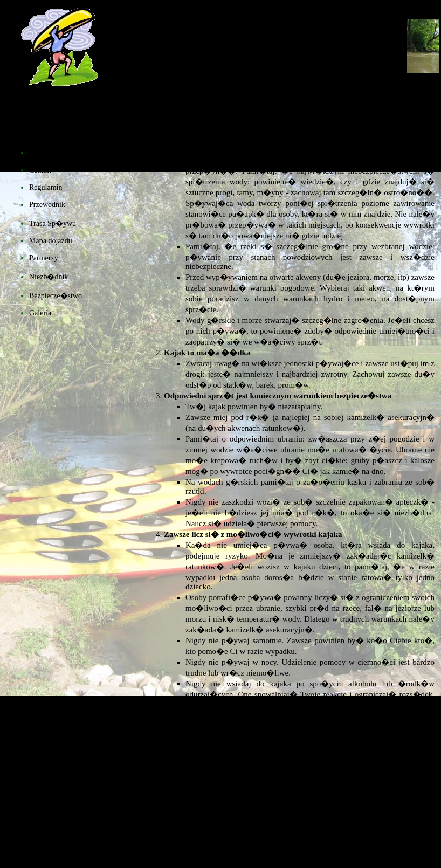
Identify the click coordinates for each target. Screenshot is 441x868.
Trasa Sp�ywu (53, 223)
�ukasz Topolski (268, 854)
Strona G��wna (57, 153)
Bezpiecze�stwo (56, 296)
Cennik (40, 170)
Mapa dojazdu (51, 241)
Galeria (40, 313)
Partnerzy (44, 258)
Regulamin (46, 187)
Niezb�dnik (49, 277)
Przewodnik (47, 205)
